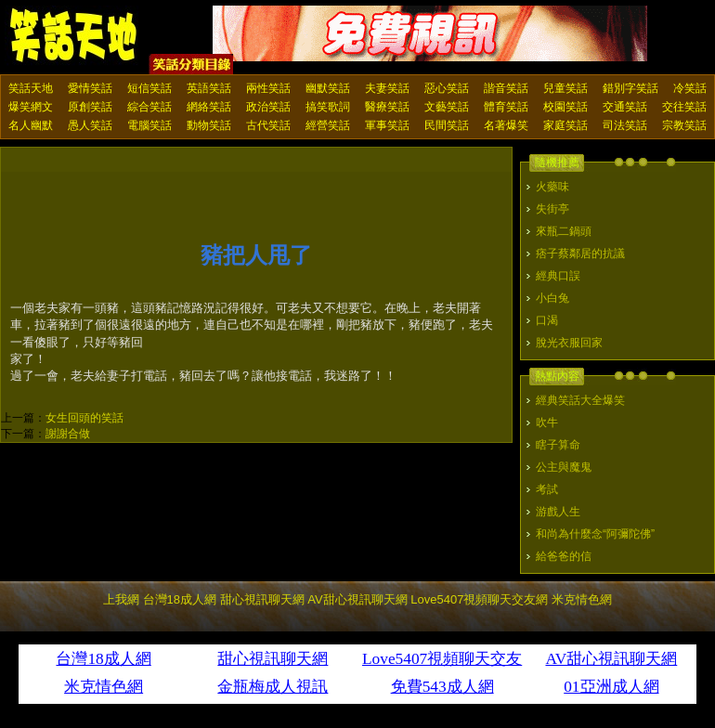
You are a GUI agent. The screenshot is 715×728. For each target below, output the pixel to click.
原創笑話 (90, 107)
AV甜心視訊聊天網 (357, 599)
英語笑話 (209, 88)
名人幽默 (31, 125)
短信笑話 (149, 88)
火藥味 (552, 187)
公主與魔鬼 (564, 467)
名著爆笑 (506, 125)
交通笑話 (625, 107)
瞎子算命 (558, 445)
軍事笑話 (387, 125)
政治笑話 (268, 107)
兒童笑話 (565, 88)
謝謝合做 (68, 434)
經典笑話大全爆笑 (580, 400)
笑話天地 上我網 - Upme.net (74, 36)
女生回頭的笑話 (84, 418)
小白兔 (552, 298)
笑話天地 (31, 88)
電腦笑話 (149, 125)
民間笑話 (447, 125)
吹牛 (547, 422)
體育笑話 (506, 107)
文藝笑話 (447, 107)
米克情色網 (582, 599)
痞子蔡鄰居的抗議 (580, 253)
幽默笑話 (328, 88)
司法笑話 (625, 125)
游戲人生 (558, 512)
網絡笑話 (209, 107)
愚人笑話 (90, 125)
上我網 (121, 599)
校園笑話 (565, 107)
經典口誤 (558, 276)
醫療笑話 (387, 107)
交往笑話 (684, 107)
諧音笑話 (506, 88)
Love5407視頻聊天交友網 (479, 599)
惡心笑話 (447, 88)
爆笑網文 (31, 107)
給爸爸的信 (564, 556)
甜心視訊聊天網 (262, 599)
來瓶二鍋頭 (564, 231)
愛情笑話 (90, 88)
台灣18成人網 (180, 599)
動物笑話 (209, 125)
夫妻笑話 (387, 88)
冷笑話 (690, 88)
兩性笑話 (268, 88)
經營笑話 (328, 125)
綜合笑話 (149, 107)
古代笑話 (268, 125)
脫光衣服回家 (569, 343)
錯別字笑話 (630, 88)
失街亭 (552, 209)
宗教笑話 (684, 125)
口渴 (547, 320)
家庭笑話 (565, 125)
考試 (547, 489)
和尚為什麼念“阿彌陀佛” (595, 534)
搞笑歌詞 (328, 107)
